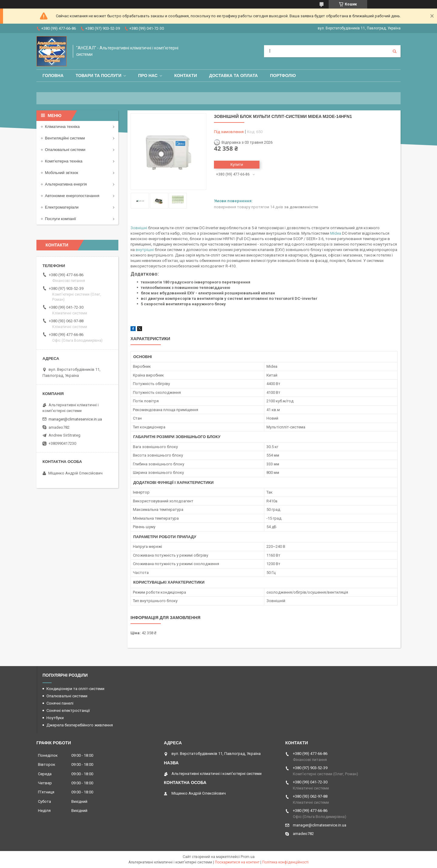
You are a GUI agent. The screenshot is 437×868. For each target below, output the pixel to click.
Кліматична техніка (62, 127)
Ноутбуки (55, 718)
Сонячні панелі (60, 703)
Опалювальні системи (65, 150)
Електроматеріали (62, 207)
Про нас (148, 75)
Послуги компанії (61, 219)
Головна (53, 75)
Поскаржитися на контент (237, 862)
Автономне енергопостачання (72, 196)
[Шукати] (395, 51)
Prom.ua (248, 857)
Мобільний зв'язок (61, 173)
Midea (336, 233)
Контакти (186, 75)
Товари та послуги (98, 75)
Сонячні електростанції (68, 710)
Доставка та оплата (234, 75)
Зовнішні (139, 228)
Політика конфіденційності (285, 862)
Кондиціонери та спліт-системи (75, 689)
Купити (237, 164)
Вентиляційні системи (65, 138)
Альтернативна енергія (66, 184)
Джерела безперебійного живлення (80, 725)
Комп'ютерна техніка (64, 161)
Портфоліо (283, 75)
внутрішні (145, 250)
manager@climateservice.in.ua (75, 419)
